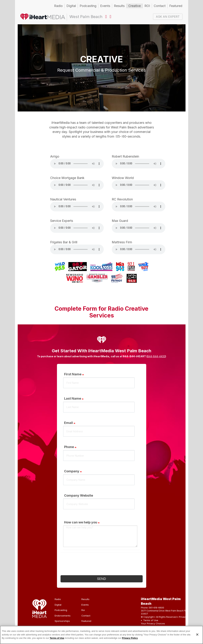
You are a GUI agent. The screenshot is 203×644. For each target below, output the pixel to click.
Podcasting (88, 6)
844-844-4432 (156, 356)
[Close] (197, 635)
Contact (160, 6)
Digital (71, 6)
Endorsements (63, 616)
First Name (73, 374)
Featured (176, 6)
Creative (135, 6)
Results (119, 6)
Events (105, 6)
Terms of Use (151, 620)
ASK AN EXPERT (168, 17)
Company (72, 471)
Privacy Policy (130, 638)
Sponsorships (62, 621)
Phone (69, 447)
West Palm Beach (43, 17)
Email (68, 423)
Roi (83, 610)
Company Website (79, 495)
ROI (147, 6)
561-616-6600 (156, 608)
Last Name (73, 398)
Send (102, 579)
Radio (58, 6)
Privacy (183, 617)
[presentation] (88, 565)
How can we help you (81, 522)
